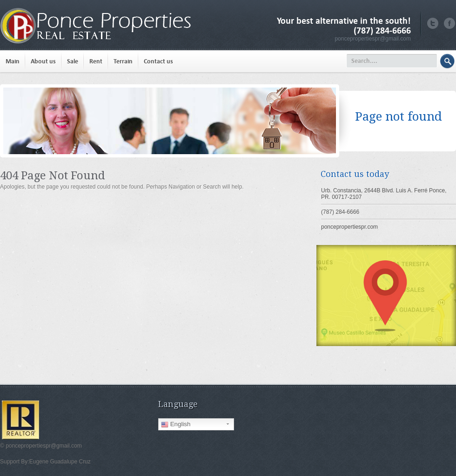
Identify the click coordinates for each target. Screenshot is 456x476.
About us (43, 61)
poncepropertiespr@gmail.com (373, 39)
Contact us (158, 61)
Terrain (123, 61)
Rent (96, 61)
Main (13, 61)
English (176, 424)
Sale (73, 61)
